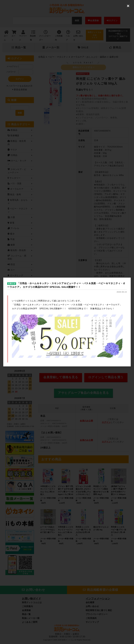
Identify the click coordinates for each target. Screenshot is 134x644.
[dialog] (67, 322)
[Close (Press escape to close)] (128, 6)
